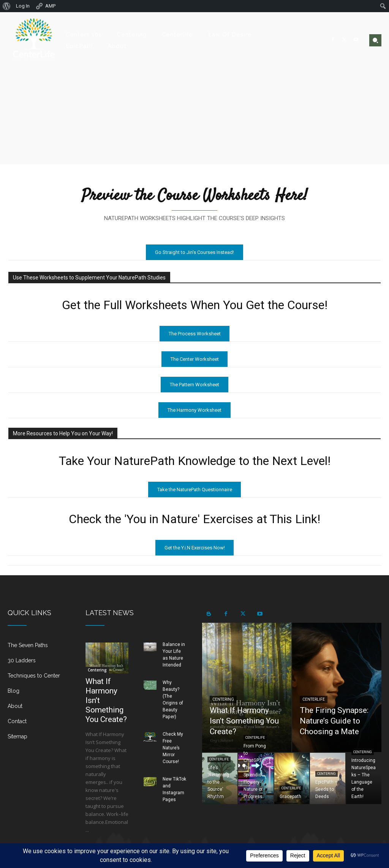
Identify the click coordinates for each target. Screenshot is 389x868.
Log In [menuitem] (23, 6)
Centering (97, 670)
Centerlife (314, 699)
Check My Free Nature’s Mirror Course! (173, 748)
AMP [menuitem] (45, 6)
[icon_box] (39, 648)
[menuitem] (7, 6)
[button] (375, 40)
